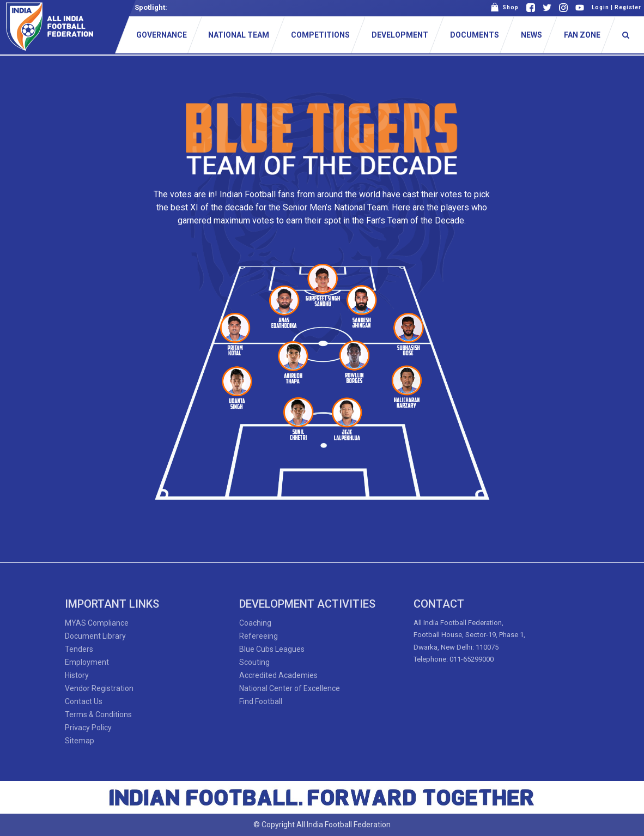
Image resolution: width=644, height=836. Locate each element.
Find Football (261, 701)
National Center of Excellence (290, 688)
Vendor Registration (99, 688)
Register (628, 7)
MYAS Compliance (97, 623)
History (77, 675)
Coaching (255, 623)
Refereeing (259, 636)
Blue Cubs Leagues (272, 649)
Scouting (254, 662)
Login (600, 7)
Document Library (95, 636)
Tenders (79, 649)
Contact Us (84, 701)
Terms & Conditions (98, 714)
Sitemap (80, 741)
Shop (505, 7)
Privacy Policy (88, 728)
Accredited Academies (278, 675)
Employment (87, 662)
